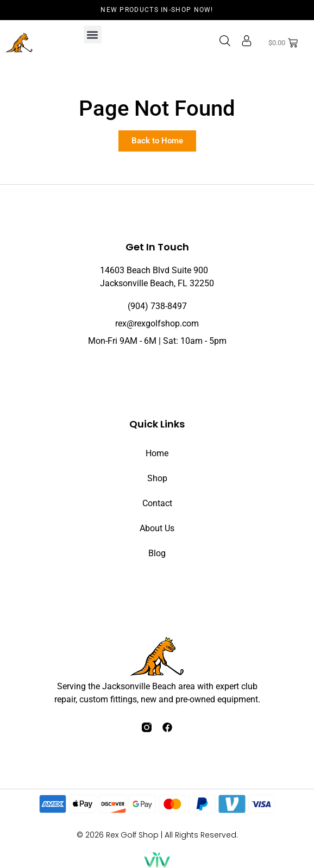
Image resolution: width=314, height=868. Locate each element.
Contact (157, 503)
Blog (157, 553)
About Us (157, 528)
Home (157, 453)
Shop (157, 478)
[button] (93, 34)
